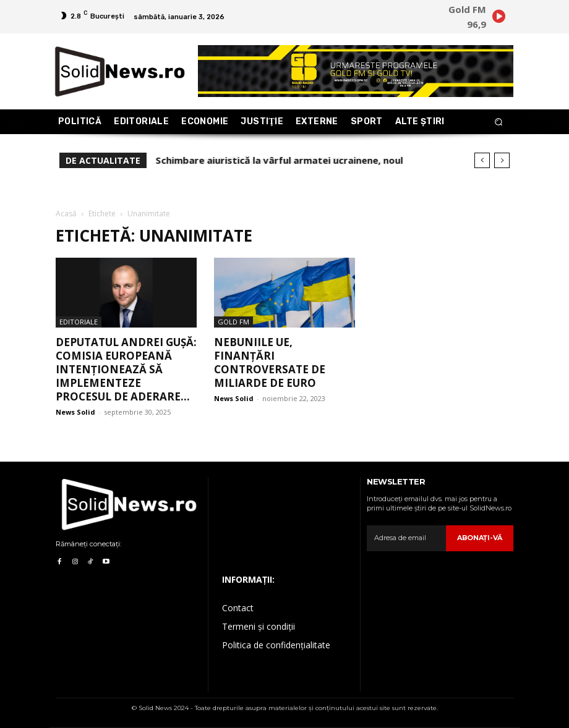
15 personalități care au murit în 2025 (243, 160)
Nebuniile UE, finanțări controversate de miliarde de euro (270, 362)
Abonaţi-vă (480, 538)
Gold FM (233, 322)
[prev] (482, 160)
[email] (406, 538)
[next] (502, 160)
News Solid (75, 412)
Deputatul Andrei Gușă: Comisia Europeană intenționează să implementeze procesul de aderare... (126, 369)
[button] (499, 122)
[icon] (498, 19)
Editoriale (79, 322)
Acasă (66, 214)
